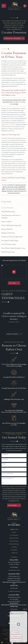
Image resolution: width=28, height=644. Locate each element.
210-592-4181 (14, 588)
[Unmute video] (19, 624)
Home (14, 532)
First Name (5, 454)
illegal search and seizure (9, 125)
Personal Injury (14, 541)
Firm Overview (14, 535)
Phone (4, 464)
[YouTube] (9, 623)
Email (3, 469)
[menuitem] (14, 208)
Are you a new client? (8, 474)
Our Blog (14, 547)
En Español (14, 550)
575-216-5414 (14, 609)
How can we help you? (8, 478)
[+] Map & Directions (14, 570)
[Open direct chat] (24, 609)
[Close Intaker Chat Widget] (26, 609)
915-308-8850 (14, 525)
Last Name (5, 459)
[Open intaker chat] (12, 643)
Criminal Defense (14, 544)
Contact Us (14, 553)
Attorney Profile (14, 538)
